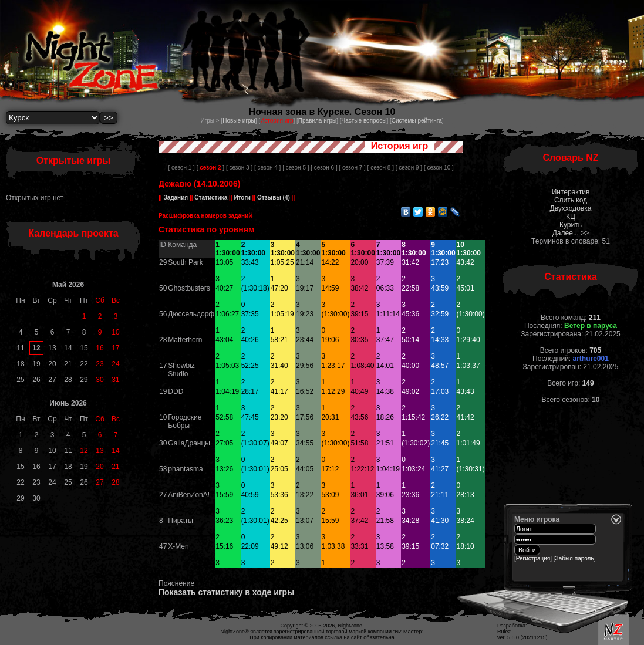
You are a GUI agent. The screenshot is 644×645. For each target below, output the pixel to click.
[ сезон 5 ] (296, 168)
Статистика (211, 197)
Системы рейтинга (417, 121)
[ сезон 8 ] (381, 168)
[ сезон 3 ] (239, 168)
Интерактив (571, 192)
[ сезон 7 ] (352, 168)
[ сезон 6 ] (324, 168)
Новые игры (239, 121)
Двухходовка (571, 208)
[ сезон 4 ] (267, 168)
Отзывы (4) (273, 197)
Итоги (242, 197)
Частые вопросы (364, 121)
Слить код (571, 200)
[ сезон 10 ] (439, 168)
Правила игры (317, 121)
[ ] (210, 168)
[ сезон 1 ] (182, 168)
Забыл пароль (575, 558)
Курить (571, 225)
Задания (176, 197)
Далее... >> (571, 233)
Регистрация (533, 558)
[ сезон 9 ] (409, 168)
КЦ (571, 217)
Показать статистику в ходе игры (226, 592)
